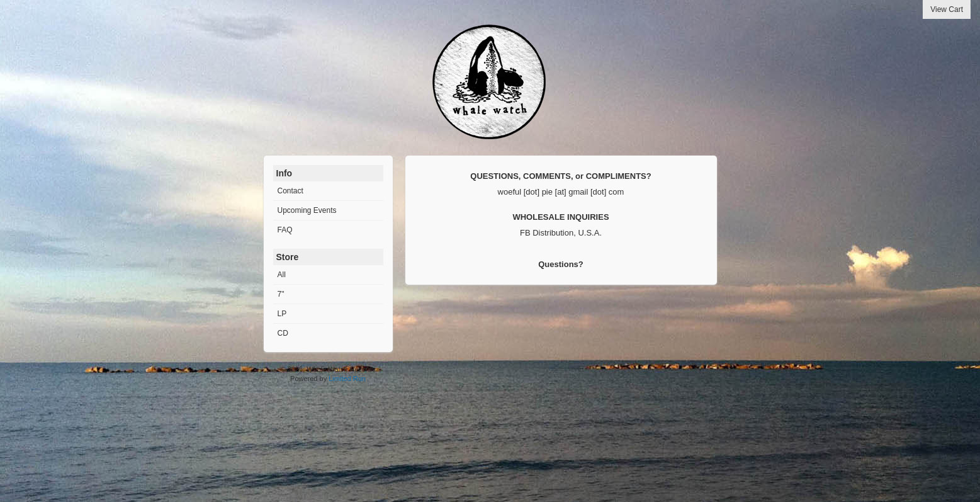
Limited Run (347, 379)
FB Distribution (547, 233)
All (282, 275)
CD (283, 333)
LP (282, 314)
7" (281, 294)
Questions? (561, 264)
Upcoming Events (307, 210)
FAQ (285, 230)
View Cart (947, 9)
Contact (290, 191)
